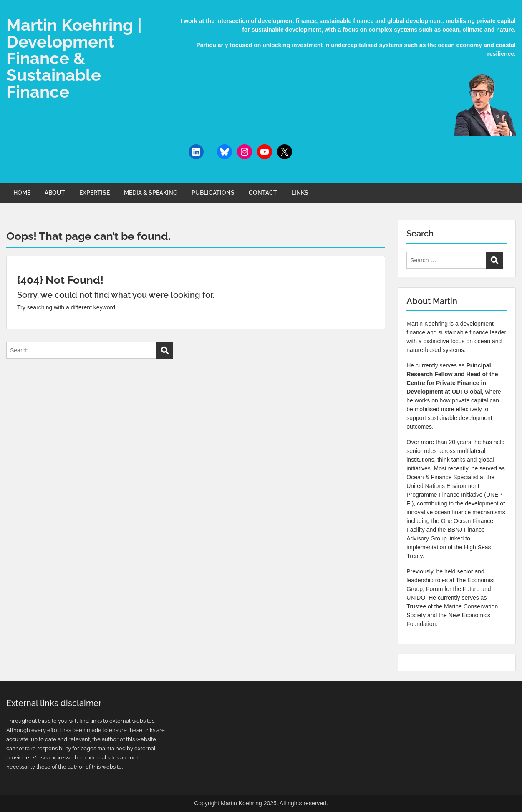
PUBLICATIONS (213, 193)
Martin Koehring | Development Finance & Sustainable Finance (74, 58)
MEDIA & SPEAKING (151, 193)
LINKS (300, 193)
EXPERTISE (95, 193)
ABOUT (55, 193)
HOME (22, 193)
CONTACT (263, 193)
